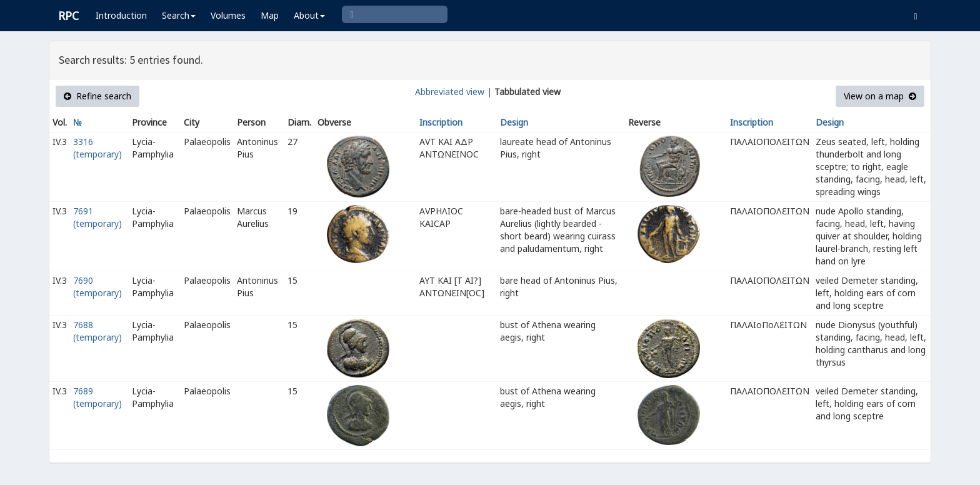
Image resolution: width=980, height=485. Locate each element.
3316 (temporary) (97, 148)
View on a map (880, 96)
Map (270, 15)
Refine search (97, 96)
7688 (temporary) (97, 331)
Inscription (441, 122)
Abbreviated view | (453, 92)
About (309, 15)
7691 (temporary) (97, 217)
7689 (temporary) (97, 397)
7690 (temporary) (97, 287)
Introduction (121, 15)
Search (179, 15)
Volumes (228, 15)
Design (514, 122)
